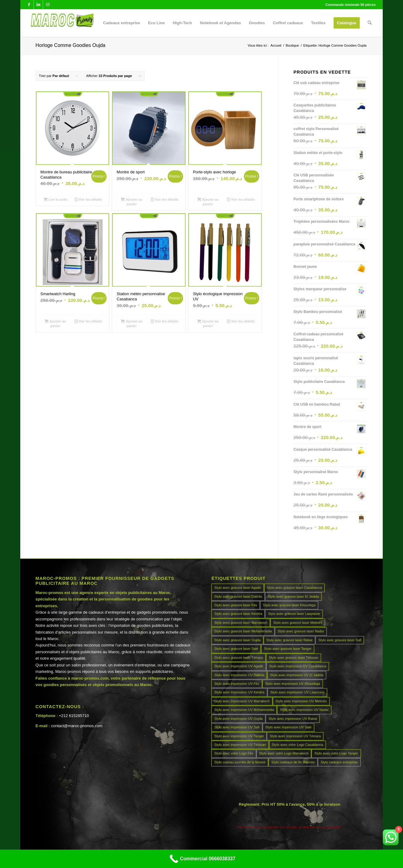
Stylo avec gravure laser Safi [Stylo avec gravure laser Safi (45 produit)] (340, 640)
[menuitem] (122, 23)
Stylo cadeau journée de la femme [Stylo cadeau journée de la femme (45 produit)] (240, 762)
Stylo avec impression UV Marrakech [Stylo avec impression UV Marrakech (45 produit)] (242, 701)
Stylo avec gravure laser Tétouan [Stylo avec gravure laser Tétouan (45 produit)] (293, 658)
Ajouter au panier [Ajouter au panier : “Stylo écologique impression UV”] (208, 323)
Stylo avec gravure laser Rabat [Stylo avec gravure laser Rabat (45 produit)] (289, 640)
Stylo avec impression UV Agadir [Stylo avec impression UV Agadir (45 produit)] (239, 666)
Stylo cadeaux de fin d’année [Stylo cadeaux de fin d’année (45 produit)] (293, 762)
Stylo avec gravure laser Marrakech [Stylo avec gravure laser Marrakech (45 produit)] (241, 623)
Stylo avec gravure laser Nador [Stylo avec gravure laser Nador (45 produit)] (301, 631)
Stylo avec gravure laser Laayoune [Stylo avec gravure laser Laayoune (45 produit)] (294, 614)
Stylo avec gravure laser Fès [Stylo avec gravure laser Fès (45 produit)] (235, 605)
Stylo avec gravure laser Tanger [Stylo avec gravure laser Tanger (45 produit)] (288, 649)
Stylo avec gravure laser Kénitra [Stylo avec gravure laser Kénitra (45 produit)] (238, 614)
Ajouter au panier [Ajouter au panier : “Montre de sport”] (131, 201)
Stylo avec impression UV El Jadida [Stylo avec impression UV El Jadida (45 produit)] (297, 675)
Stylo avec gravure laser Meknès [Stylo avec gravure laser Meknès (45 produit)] (298, 623)
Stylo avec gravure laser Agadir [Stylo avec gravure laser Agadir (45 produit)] (237, 588)
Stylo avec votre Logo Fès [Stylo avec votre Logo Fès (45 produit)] (234, 753)
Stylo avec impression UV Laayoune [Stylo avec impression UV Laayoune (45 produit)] (297, 692)
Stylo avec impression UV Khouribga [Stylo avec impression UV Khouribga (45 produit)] (293, 684)
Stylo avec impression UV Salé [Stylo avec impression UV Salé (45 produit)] (288, 727)
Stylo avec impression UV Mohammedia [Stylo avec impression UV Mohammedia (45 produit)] (244, 710)
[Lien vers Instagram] (48, 5)
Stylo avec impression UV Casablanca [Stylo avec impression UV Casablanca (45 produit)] (298, 666)
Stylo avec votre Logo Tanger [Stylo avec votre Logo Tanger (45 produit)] (336, 753)
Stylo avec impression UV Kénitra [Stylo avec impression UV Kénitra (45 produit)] (239, 692)
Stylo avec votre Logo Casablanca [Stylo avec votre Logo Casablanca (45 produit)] (297, 745)
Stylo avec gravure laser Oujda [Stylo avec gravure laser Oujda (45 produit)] (237, 640)
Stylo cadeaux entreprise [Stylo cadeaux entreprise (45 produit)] (339, 762)
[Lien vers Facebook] (29, 5)
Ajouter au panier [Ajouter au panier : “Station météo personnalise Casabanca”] (131, 323)
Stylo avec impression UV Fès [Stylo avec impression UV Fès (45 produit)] (237, 684)
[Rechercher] (370, 23)
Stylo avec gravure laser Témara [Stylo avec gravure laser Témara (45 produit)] (239, 658)
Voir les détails (88, 199)
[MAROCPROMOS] (61, 23)
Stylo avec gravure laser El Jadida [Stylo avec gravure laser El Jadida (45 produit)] (293, 596)
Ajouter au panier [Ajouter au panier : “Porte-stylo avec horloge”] (208, 201)
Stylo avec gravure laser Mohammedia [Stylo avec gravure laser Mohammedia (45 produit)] (243, 631)
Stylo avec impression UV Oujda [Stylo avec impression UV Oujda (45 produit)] (238, 719)
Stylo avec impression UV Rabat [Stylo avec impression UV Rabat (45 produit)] (293, 719)
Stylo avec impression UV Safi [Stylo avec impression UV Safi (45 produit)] (237, 727)
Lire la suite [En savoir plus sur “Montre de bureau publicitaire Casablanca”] (55, 199)
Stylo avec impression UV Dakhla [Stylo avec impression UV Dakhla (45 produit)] (239, 675)
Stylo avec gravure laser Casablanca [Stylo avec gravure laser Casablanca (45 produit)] (294, 588)
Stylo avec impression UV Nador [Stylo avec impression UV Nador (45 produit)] (304, 710)
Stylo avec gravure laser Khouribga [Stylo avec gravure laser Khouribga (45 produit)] (289, 605)
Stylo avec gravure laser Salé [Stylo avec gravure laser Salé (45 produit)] (236, 649)
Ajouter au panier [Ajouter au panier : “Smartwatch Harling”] (55, 323)
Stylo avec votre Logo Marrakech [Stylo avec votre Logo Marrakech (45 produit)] (284, 753)
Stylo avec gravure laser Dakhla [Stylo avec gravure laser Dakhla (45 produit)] (238, 596)
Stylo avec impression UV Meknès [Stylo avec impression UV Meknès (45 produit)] (301, 701)
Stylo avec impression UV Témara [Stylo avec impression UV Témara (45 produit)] (295, 736)
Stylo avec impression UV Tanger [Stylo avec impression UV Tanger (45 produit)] (239, 736)
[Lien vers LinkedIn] (38, 5)
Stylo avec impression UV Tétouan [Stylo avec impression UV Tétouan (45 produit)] (240, 745)
